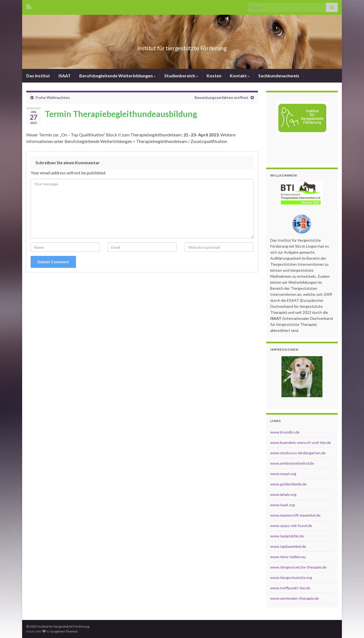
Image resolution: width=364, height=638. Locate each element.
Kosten (214, 76)
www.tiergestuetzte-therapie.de (298, 567)
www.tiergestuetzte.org (291, 577)
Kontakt (240, 76)
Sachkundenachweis (279, 76)
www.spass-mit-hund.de (291, 526)
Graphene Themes (64, 631)
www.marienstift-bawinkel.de (295, 515)
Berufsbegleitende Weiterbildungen (118, 76)
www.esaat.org (283, 474)
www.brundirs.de (285, 432)
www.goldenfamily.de (288, 484)
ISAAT (65, 76)
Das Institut (38, 76)
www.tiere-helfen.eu (288, 557)
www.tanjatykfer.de (287, 536)
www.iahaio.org (283, 494)
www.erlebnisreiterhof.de (292, 463)
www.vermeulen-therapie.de (295, 598)
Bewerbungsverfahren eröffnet (221, 97)
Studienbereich (181, 76)
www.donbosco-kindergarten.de (298, 453)
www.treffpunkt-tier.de (290, 588)
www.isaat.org (283, 505)
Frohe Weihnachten (53, 97)
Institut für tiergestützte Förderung (182, 47)
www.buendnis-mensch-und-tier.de (301, 442)
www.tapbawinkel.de (288, 546)
